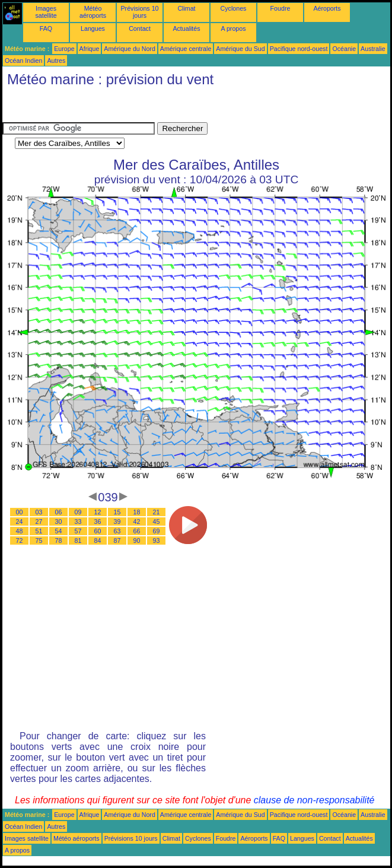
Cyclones (234, 8)
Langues (93, 28)
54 (59, 531)
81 (78, 540)
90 (137, 540)
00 (20, 512)
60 (98, 531)
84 (98, 540)
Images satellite (46, 12)
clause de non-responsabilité (314, 800)
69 (157, 531)
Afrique (90, 49)
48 (20, 531)
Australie (373, 49)
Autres (56, 61)
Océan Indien (23, 61)
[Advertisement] (97, 107)
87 (117, 540)
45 (157, 522)
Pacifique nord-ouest (299, 49)
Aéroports (327, 8)
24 (20, 522)
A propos (233, 28)
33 (78, 522)
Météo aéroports (93, 12)
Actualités (186, 28)
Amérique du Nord (129, 49)
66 (137, 531)
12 (98, 512)
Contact (140, 28)
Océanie (344, 49)
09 (78, 512)
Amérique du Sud (240, 49)
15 (117, 512)
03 (39, 512)
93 (157, 540)
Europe (64, 49)
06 (59, 512)
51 (39, 531)
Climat (186, 8)
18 (137, 512)
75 (39, 540)
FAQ (46, 28)
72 (20, 540)
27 (39, 522)
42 (137, 522)
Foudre (281, 8)
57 (78, 531)
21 (157, 512)
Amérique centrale (186, 49)
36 (98, 522)
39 (117, 522)
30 (59, 522)
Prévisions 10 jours (140, 12)
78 (59, 540)
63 (117, 531)
